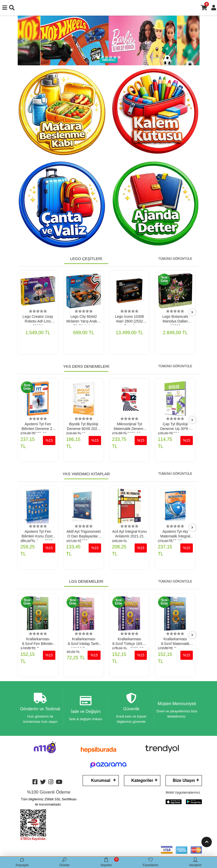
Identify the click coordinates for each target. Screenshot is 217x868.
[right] (192, 312)
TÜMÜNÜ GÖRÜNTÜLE (175, 259)
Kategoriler (142, 780)
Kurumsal (101, 780)
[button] (23, 40)
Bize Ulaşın (184, 780)
